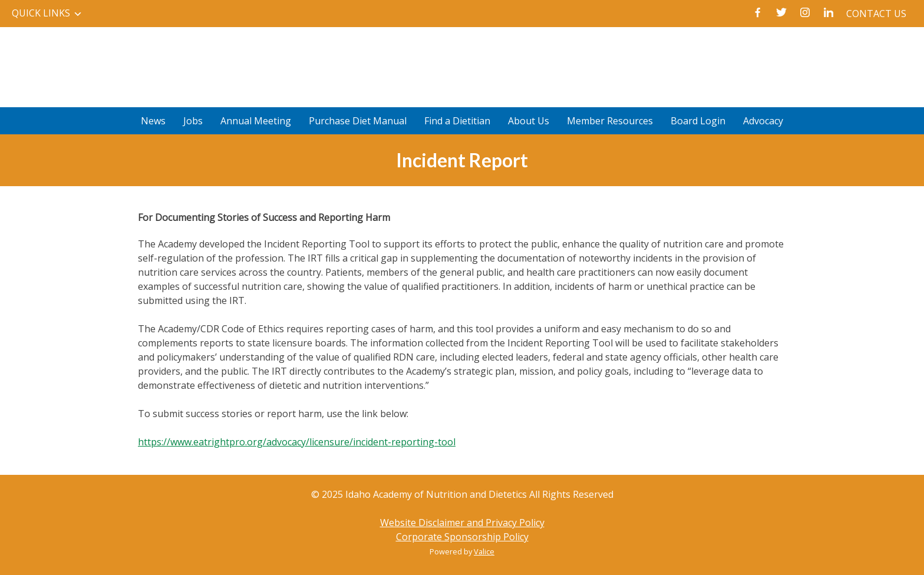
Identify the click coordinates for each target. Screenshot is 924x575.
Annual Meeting (256, 121)
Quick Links (41, 13)
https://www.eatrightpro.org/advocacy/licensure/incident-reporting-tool (297, 442)
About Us (529, 121)
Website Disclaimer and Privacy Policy (462, 523)
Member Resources (610, 121)
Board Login (698, 121)
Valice (484, 551)
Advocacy (763, 121)
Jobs (193, 121)
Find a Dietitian (457, 121)
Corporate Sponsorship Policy (462, 537)
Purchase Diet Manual (358, 121)
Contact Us (876, 14)
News (153, 121)
